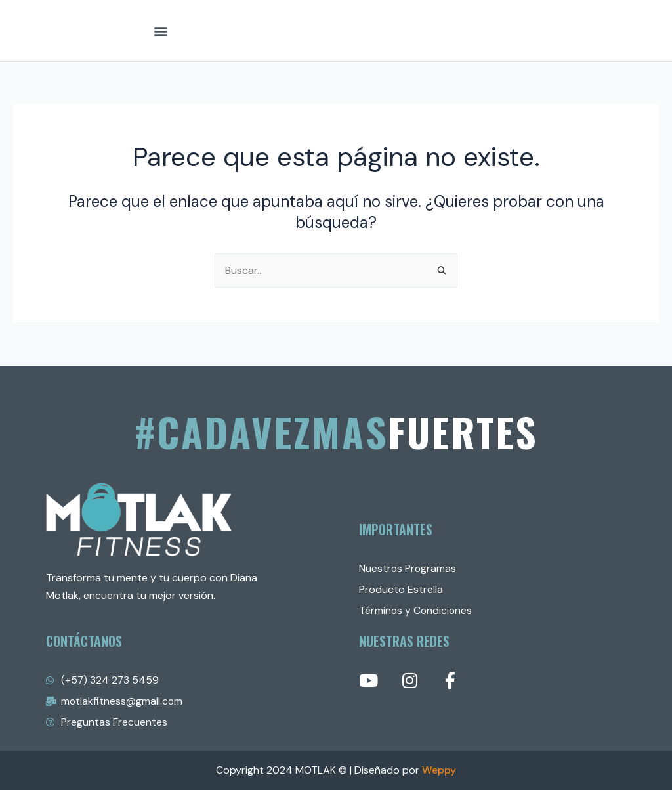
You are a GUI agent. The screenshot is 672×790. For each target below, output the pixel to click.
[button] (160, 31)
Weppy (439, 770)
